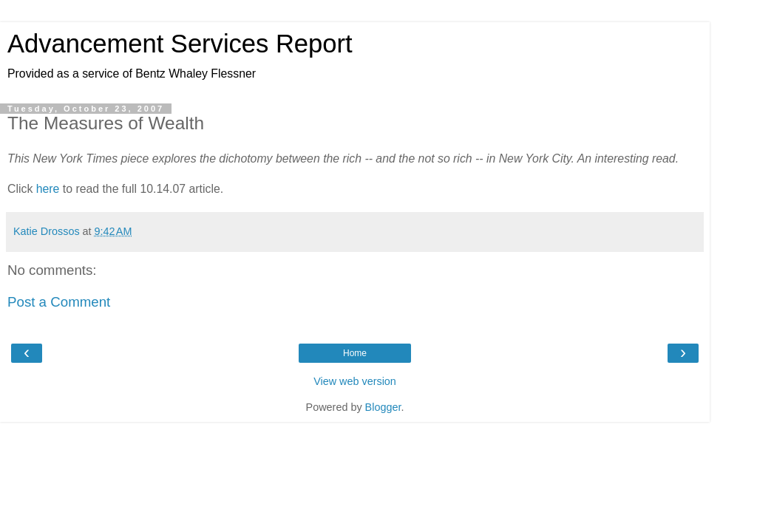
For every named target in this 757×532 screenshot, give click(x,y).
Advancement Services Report (180, 44)
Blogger (383, 407)
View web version (355, 381)
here (48, 189)
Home (355, 353)
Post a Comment (59, 302)
